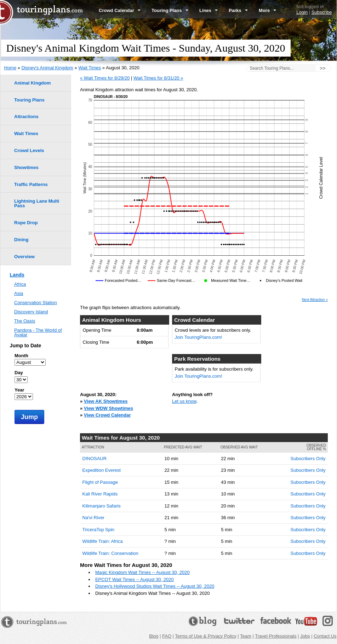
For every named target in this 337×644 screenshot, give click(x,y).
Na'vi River (93, 518)
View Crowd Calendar (107, 415)
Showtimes (26, 167)
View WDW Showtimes (108, 408)
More (267, 10)
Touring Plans (170, 10)
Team (246, 636)
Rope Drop (26, 223)
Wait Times (90, 68)
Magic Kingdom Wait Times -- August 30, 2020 (142, 572)
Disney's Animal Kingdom (47, 68)
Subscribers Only (308, 459)
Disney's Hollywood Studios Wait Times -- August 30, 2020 (155, 586)
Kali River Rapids (100, 494)
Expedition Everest (102, 470)
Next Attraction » (315, 300)
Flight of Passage (100, 482)
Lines (209, 10)
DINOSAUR (95, 459)
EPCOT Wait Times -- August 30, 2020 (135, 579)
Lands (17, 275)
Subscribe (322, 12)
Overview (24, 257)
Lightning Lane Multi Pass (37, 203)
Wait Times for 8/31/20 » (158, 78)
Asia (19, 293)
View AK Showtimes (106, 401)
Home (10, 68)
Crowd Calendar (120, 10)
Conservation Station (36, 303)
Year (19, 390)
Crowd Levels (29, 150)
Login (302, 12)
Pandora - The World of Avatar (38, 332)
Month (21, 356)
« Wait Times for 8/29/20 (105, 78)
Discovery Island (31, 312)
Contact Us (325, 636)
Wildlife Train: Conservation (110, 553)
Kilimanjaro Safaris (102, 506)
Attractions (26, 117)
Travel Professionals (276, 636)
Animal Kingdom (32, 83)
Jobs (305, 636)
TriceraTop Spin (99, 530)
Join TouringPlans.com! (199, 337)
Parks (238, 10)
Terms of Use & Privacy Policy (205, 636)
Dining (21, 240)
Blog (154, 636)
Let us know (184, 401)
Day (19, 373)
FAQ (167, 636)
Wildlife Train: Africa (103, 541)
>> (322, 68)
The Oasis (25, 321)
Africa (20, 284)
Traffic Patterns (31, 184)
